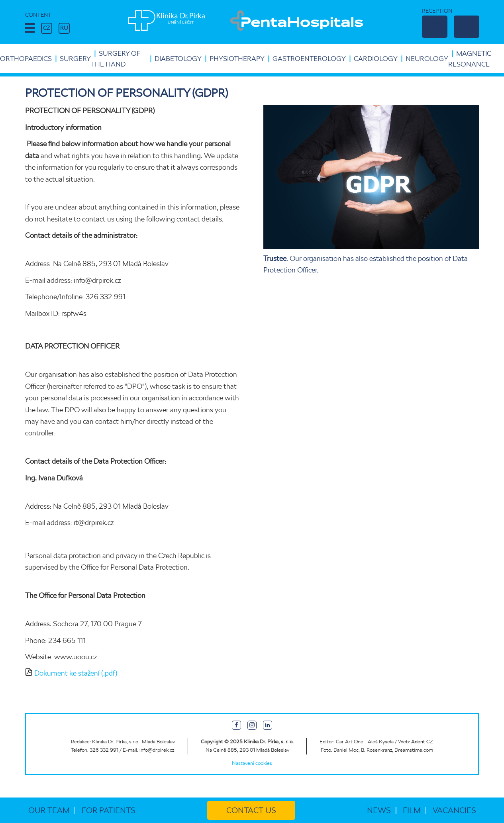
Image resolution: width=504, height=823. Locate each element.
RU (64, 28)
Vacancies (454, 810)
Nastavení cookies (252, 763)
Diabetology (178, 59)
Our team (49, 810)
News (379, 810)
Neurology (427, 59)
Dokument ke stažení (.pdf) (76, 673)
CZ (46, 28)
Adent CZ (422, 742)
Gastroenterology (309, 59)
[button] (30, 28)
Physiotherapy (237, 59)
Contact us (251, 810)
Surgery (75, 59)
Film (412, 810)
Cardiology (376, 59)
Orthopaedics (26, 59)
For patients (109, 810)
